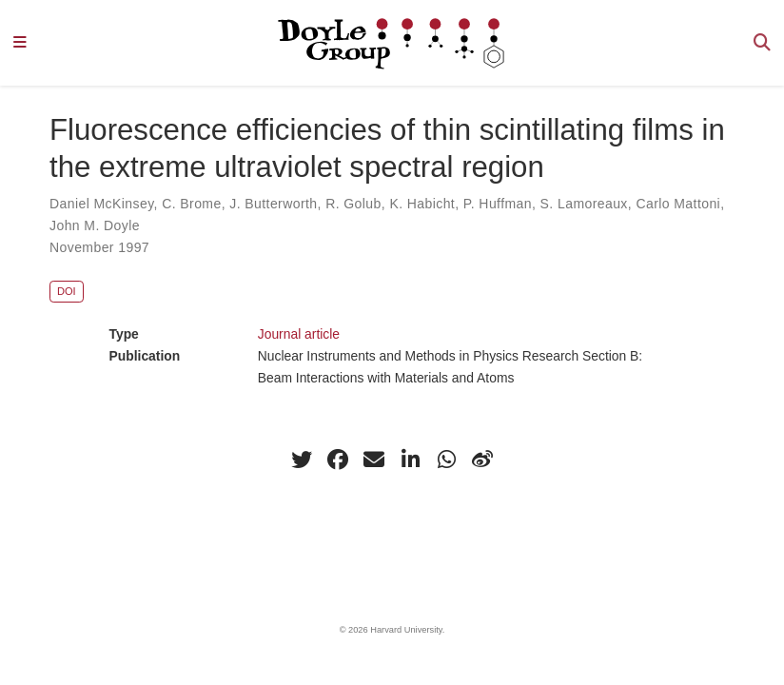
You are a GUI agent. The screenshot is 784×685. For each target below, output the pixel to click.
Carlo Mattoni (678, 204)
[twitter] (302, 460)
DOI (67, 291)
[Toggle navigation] (20, 43)
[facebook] (338, 460)
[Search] (762, 43)
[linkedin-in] (410, 460)
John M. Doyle (95, 225)
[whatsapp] (446, 460)
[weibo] (482, 460)
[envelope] (374, 460)
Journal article (299, 334)
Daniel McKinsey (102, 204)
